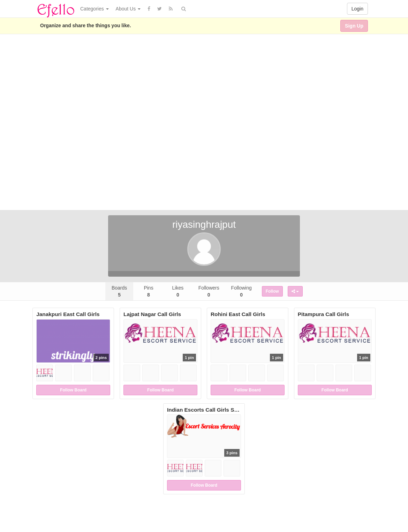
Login (357, 9)
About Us (128, 9)
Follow (272, 291)
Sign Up (354, 26)
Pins (148, 291)
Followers (209, 291)
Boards (119, 291)
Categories (95, 9)
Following (241, 291)
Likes (178, 291)
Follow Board (73, 390)
